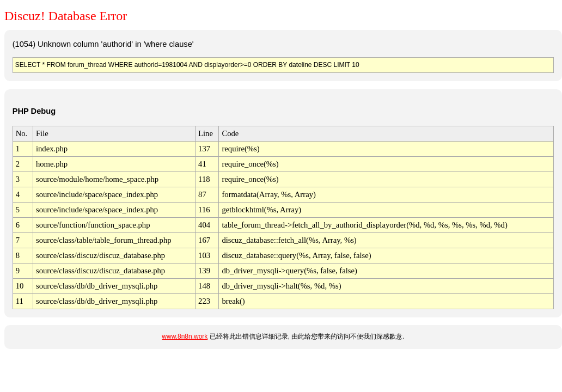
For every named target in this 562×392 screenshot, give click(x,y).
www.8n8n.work (185, 336)
